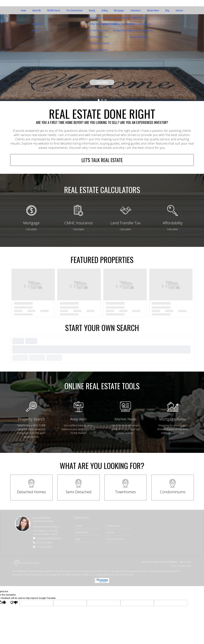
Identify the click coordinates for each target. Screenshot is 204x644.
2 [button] (102, 100)
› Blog (77, 539)
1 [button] (99, 100)
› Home (78, 526)
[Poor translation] (14, 602)
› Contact (110, 532)
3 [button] (106, 100)
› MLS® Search (112, 526)
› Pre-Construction (114, 539)
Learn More (102, 82)
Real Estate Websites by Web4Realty (159, 562)
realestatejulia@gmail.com (49, 538)
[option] (102, 58)
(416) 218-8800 (44, 543)
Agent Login (186, 562)
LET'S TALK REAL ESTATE (102, 160)
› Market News (81, 532)
